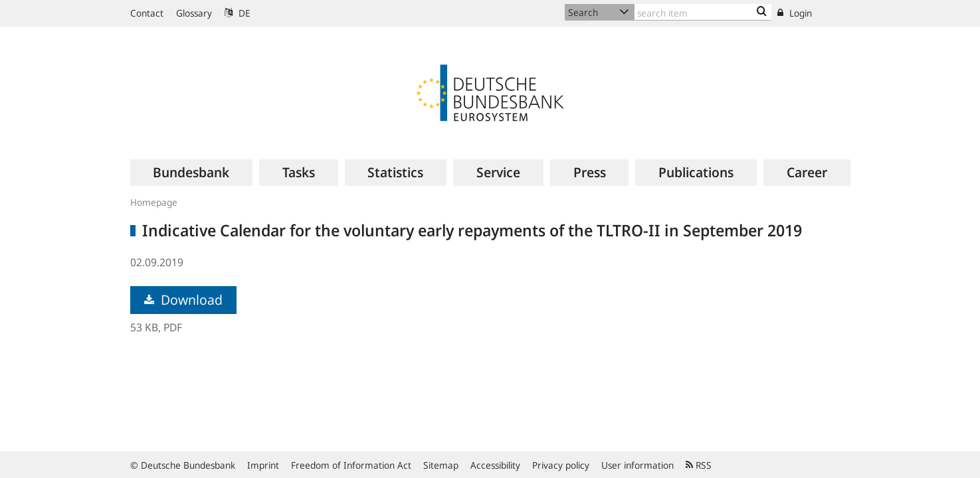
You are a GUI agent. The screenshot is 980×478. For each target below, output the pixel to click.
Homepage (154, 202)
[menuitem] (192, 173)
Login (795, 13)
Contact (147, 13)
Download (183, 300)
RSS (699, 465)
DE (238, 13)
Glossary (194, 13)
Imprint (263, 465)
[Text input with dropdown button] (703, 12)
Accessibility (495, 465)
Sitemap (441, 465)
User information (637, 465)
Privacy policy (561, 465)
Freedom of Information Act (351, 465)
